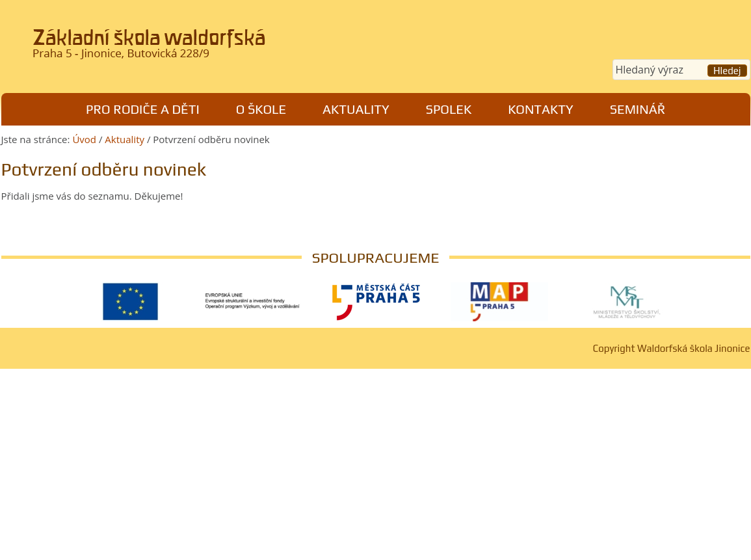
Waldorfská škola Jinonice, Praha (181, 48)
